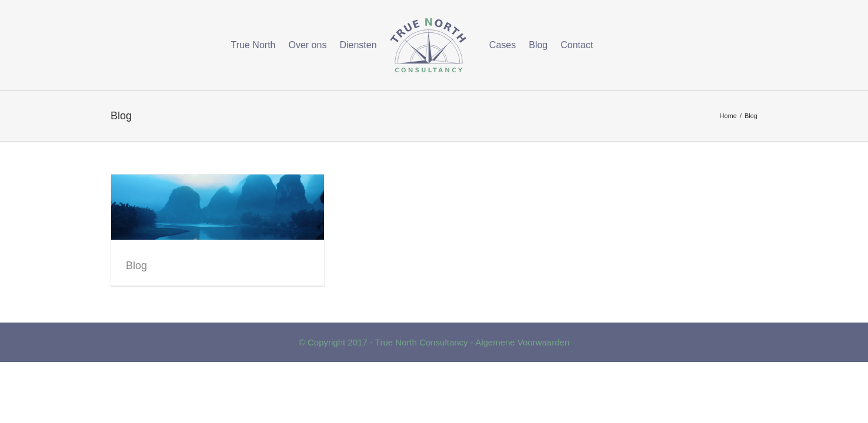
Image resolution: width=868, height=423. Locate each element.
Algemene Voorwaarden (522, 342)
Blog (136, 266)
